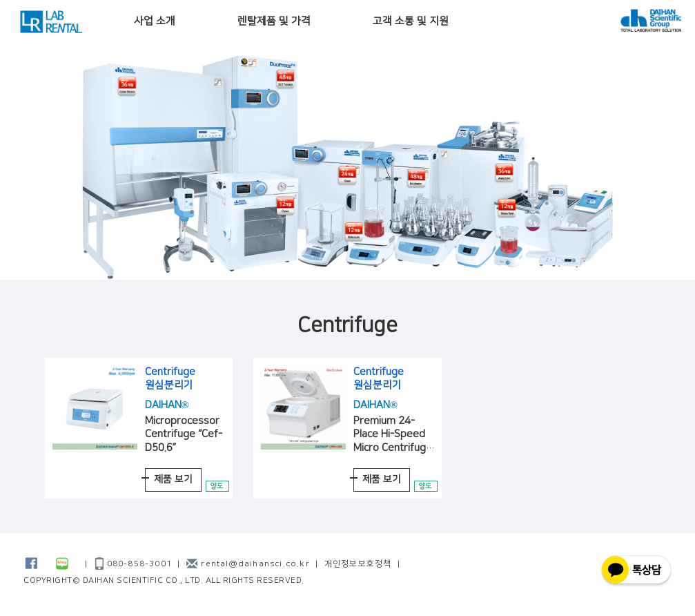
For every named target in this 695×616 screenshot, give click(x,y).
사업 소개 (155, 21)
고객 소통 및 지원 (411, 21)
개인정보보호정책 (358, 564)
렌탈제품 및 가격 (274, 21)
